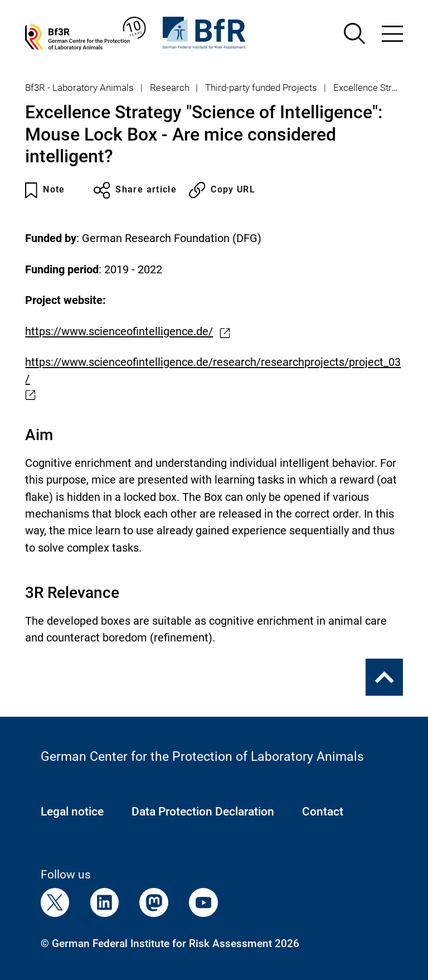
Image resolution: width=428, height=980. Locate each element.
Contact (323, 812)
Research (170, 88)
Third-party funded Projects (261, 88)
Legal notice (72, 812)
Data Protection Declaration (203, 812)
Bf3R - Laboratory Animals (79, 88)
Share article (135, 190)
